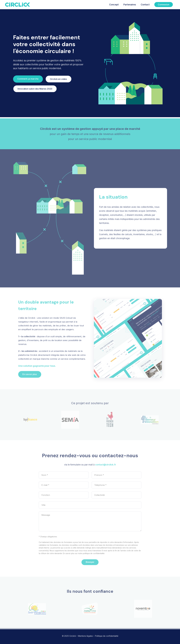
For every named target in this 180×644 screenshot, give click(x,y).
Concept (114, 5)
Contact (145, 5)
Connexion (164, 5)
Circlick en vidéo (58, 79)
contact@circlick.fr (106, 466)
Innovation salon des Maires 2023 (35, 89)
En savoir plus (30, 376)
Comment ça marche (28, 79)
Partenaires (130, 5)
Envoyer (90, 563)
